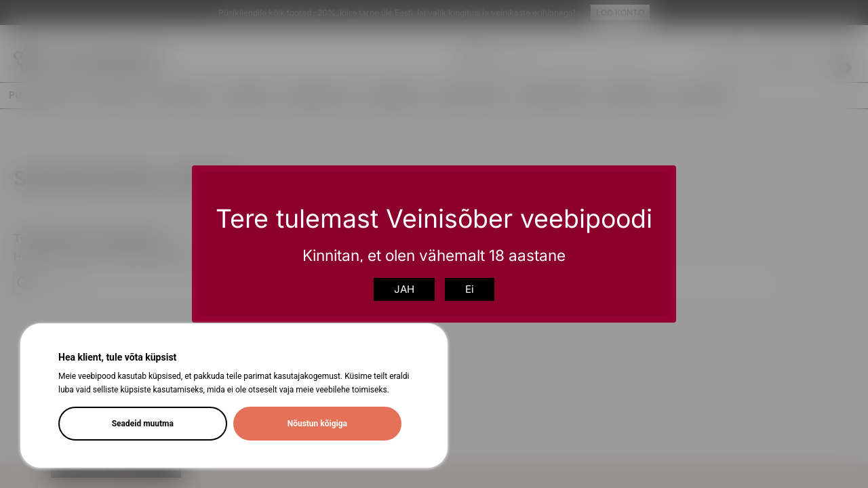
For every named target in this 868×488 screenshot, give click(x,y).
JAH (404, 289)
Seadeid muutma (143, 424)
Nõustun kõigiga (317, 424)
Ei (470, 289)
